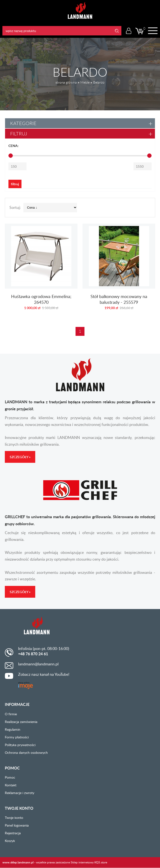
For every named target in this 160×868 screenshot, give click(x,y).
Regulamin (13, 729)
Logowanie (129, 31)
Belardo (99, 82)
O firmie (11, 714)
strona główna (66, 82)
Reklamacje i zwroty (20, 793)
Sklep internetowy (82, 862)
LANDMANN (80, 10)
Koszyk (10, 841)
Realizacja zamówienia (21, 722)
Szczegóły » (20, 457)
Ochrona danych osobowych (26, 752)
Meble (85, 82)
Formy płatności (17, 737)
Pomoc (10, 777)
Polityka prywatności (20, 745)
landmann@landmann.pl (38, 664)
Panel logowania (17, 825)
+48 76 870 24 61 (33, 654)
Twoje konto (14, 818)
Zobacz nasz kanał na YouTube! (44, 674)
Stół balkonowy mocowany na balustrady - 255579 (119, 269)
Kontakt (11, 785)
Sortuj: (15, 207)
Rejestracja (13, 833)
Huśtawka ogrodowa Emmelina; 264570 (41, 269)
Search (117, 31)
